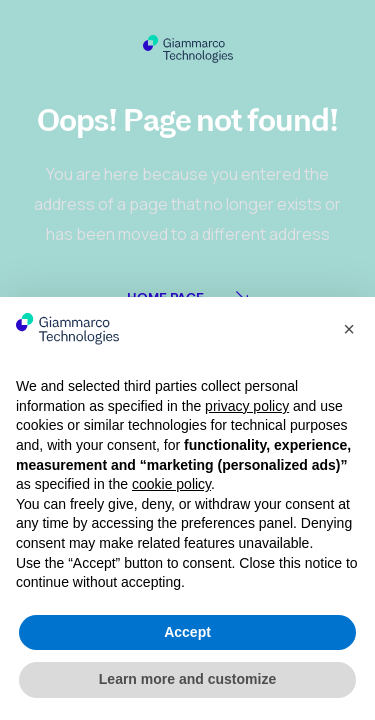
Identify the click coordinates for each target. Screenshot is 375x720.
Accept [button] (187, 632)
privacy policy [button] (247, 406)
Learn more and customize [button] (187, 679)
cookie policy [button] (171, 484)
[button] (349, 329)
